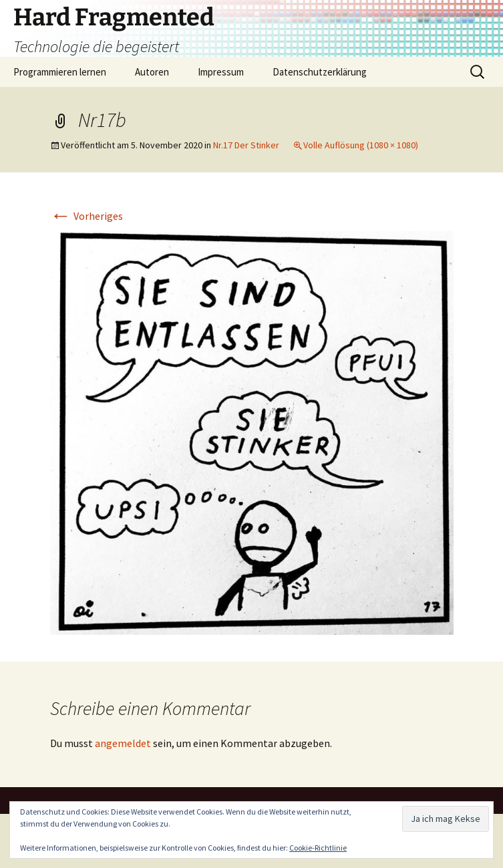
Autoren (152, 72)
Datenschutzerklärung (320, 72)
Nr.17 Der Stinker (246, 145)
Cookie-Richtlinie (318, 848)
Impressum (221, 72)
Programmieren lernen (60, 72)
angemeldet (123, 743)
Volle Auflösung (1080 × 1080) (361, 145)
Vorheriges (87, 216)
